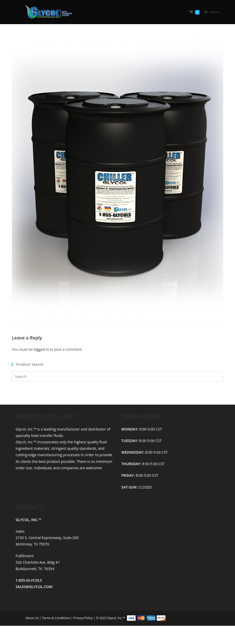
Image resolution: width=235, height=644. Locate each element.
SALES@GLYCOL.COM (34, 587)
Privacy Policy (83, 618)
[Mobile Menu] (210, 12)
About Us (32, 618)
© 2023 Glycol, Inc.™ (153, 618)
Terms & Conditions (56, 618)
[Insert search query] (118, 376)
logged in (41, 349)
